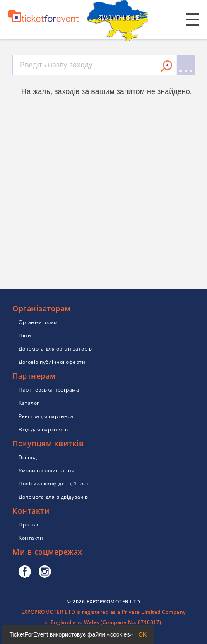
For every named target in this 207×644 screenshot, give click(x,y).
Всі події (29, 457)
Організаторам (38, 322)
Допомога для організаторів (55, 349)
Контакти (31, 538)
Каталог (29, 403)
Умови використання (47, 470)
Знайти (166, 66)
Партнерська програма (49, 390)
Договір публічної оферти (52, 362)
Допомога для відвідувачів (53, 497)
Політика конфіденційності (54, 484)
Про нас (29, 525)
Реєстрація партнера (46, 416)
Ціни (25, 335)
